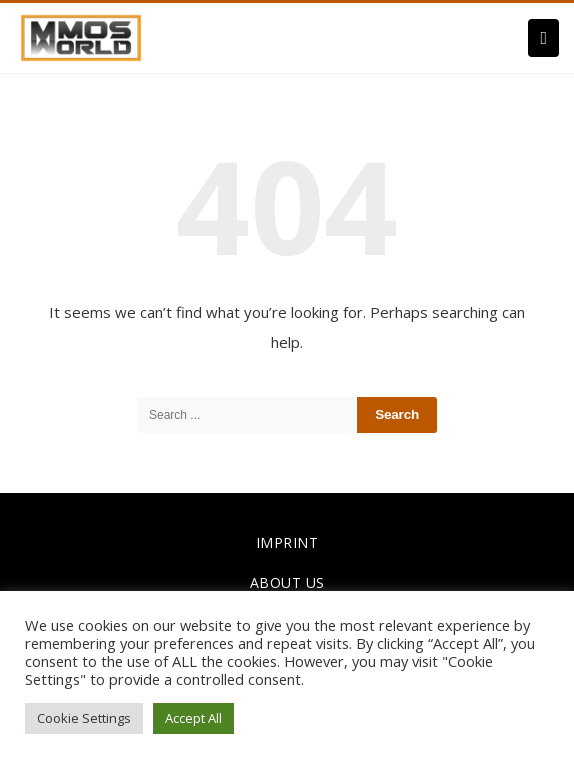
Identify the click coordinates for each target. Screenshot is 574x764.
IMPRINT (287, 542)
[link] (81, 36)
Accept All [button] (193, 718)
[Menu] (543, 38)
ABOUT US (287, 582)
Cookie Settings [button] (84, 718)
